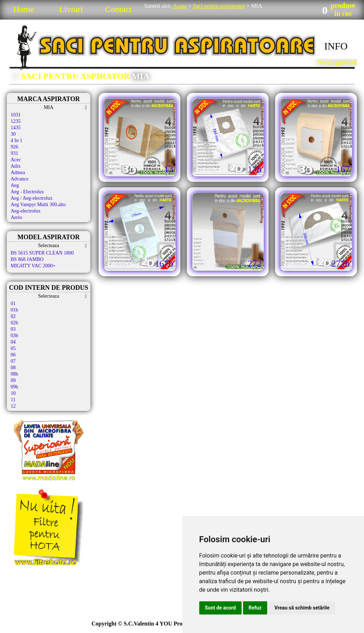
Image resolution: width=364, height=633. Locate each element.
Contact (118, 9)
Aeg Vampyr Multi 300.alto (38, 205)
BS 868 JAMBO (27, 259)
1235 (16, 121)
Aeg (15, 185)
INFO (336, 46)
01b (14, 310)
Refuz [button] (255, 608)
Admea (18, 172)
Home (24, 9)
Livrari (71, 9)
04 (13, 342)
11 (13, 400)
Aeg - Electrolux (27, 192)
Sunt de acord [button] (220, 608)
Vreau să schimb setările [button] (302, 608)
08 (13, 368)
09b (14, 387)
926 (14, 147)
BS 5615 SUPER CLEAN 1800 (42, 253)
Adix (16, 166)
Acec (16, 160)
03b (14, 336)
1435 (16, 128)
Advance (20, 179)
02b (14, 323)
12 (13, 406)
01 (13, 304)
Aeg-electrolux (26, 211)
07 (13, 361)
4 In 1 (17, 140)
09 (13, 380)
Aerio (16, 217)
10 (13, 393)
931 (14, 153)
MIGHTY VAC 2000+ (33, 266)
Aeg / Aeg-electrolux (31, 198)
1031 (16, 115)
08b (14, 374)
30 (13, 134)
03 (13, 329)
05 (13, 348)
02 (13, 316)
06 (13, 355)
